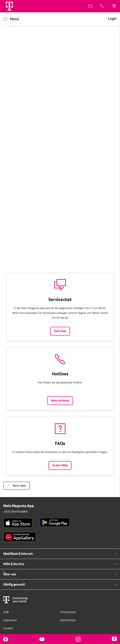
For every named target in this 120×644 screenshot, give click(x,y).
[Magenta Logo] (9, 6)
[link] (91, 6)
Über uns (10, 574)
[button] (9, 6)
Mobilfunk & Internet (18, 554)
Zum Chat (60, 331)
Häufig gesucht (14, 584)
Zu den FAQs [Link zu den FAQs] (60, 465)
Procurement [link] (68, 612)
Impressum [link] (10, 620)
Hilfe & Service (14, 564)
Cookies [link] (8, 628)
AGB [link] (6, 612)
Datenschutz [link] (68, 620)
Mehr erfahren (60, 401)
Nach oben (17, 486)
